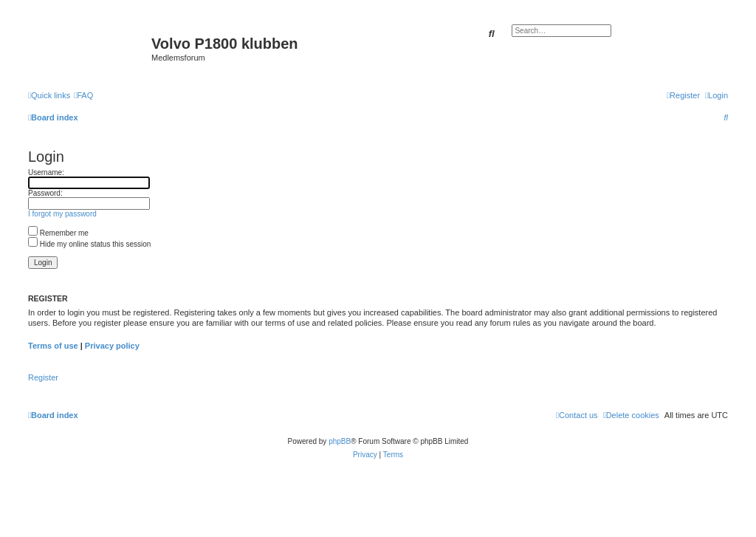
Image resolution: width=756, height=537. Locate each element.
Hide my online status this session (89, 244)
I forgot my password (62, 214)
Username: (46, 172)
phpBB (340, 441)
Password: (45, 193)
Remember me (58, 233)
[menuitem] (83, 95)
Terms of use (53, 346)
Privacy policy (112, 346)
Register (43, 377)
